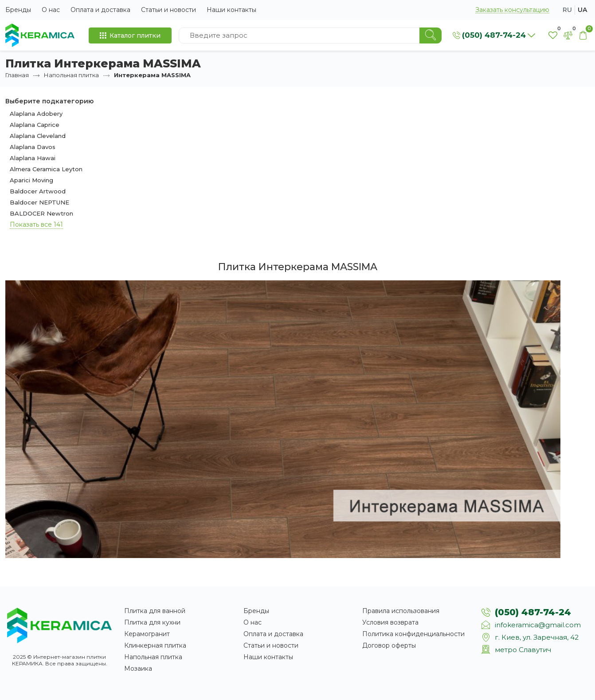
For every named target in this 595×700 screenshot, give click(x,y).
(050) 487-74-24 (533, 612)
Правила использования (401, 611)
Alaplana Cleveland (38, 136)
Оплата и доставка (100, 10)
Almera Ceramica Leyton (46, 169)
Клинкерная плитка (155, 645)
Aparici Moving (31, 180)
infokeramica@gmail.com (538, 625)
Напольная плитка (71, 75)
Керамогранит (147, 634)
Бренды (18, 10)
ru (567, 10)
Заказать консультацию (512, 10)
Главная (17, 75)
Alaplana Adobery (36, 114)
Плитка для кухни (152, 622)
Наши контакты (231, 10)
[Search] (431, 35)
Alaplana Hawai (33, 158)
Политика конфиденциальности (413, 634)
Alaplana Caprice (35, 125)
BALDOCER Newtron (41, 213)
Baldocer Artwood (38, 191)
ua (582, 10)
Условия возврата (390, 622)
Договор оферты (389, 645)
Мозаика (138, 669)
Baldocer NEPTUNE (39, 202)
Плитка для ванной (155, 611)
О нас (51, 10)
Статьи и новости (168, 10)
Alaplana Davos (33, 147)
